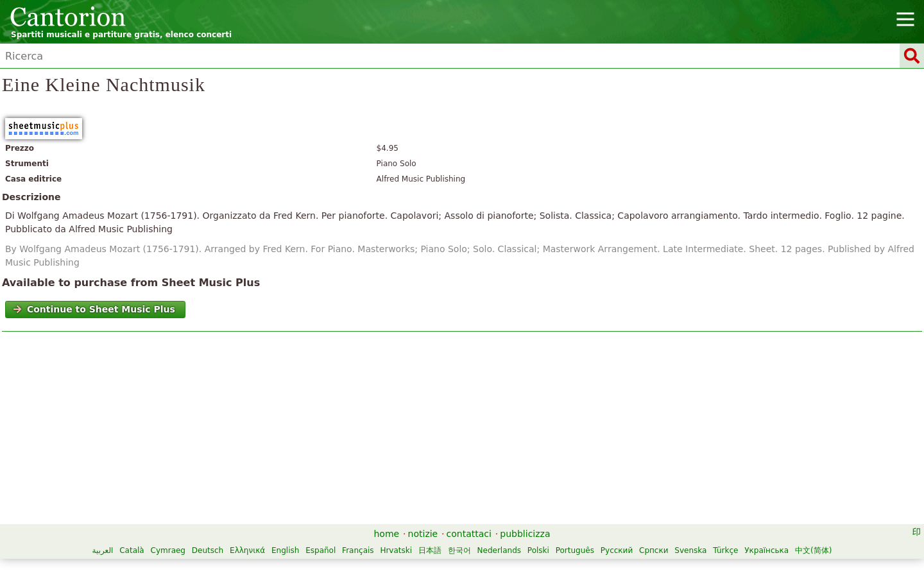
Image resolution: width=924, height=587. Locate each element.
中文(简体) (813, 550)
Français (358, 550)
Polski (538, 550)
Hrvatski (396, 550)
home (387, 534)
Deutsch (208, 550)
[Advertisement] (462, 431)
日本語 (430, 550)
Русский (617, 550)
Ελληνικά (247, 550)
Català (132, 550)
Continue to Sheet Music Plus (94, 309)
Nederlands (499, 550)
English (285, 550)
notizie (423, 534)
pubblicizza (525, 534)
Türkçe (725, 550)
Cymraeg (168, 550)
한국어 (459, 550)
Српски (654, 550)
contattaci (469, 534)
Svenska (690, 550)
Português (575, 550)
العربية (103, 550)
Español (321, 550)
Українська (766, 550)
